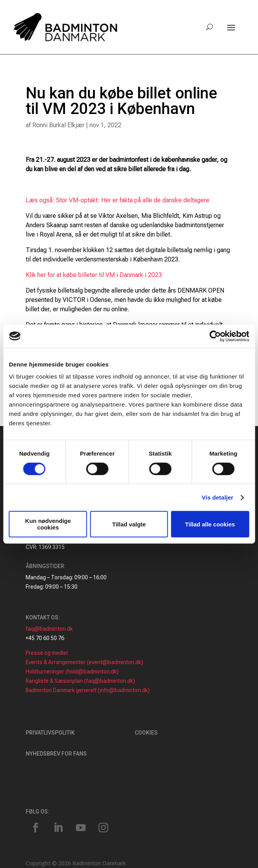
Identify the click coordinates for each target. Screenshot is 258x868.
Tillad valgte (129, 524)
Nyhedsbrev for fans (56, 754)
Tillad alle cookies (210, 524)
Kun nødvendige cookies (48, 524)
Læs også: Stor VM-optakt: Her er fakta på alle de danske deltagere (118, 200)
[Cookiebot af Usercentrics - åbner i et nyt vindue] (215, 336)
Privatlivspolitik (50, 733)
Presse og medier (47, 653)
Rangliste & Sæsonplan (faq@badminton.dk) (80, 681)
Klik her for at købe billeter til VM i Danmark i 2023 (94, 275)
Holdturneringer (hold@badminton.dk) (72, 672)
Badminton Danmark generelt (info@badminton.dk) (88, 690)
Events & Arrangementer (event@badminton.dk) (84, 662)
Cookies (146, 733)
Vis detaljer (218, 497)
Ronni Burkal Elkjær (58, 125)
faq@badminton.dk (49, 629)
